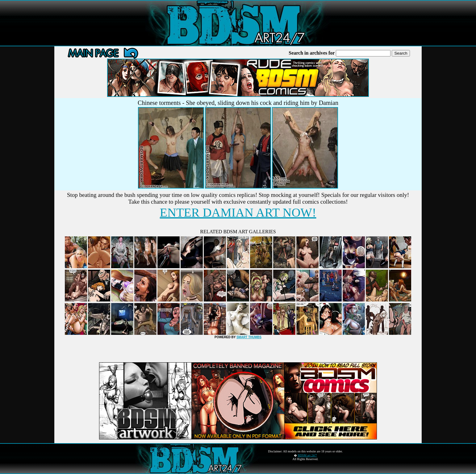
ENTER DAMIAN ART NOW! (238, 212)
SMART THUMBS (249, 337)
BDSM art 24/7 (307, 455)
